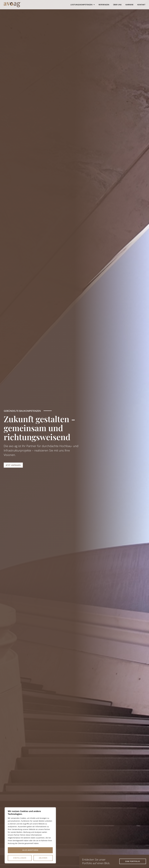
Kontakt (141, 5)
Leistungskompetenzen (83, 5)
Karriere (130, 5)
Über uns (117, 5)
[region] (30, 836)
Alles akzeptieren (30, 858)
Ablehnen (43, 850)
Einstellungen (20, 850)
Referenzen (104, 5)
